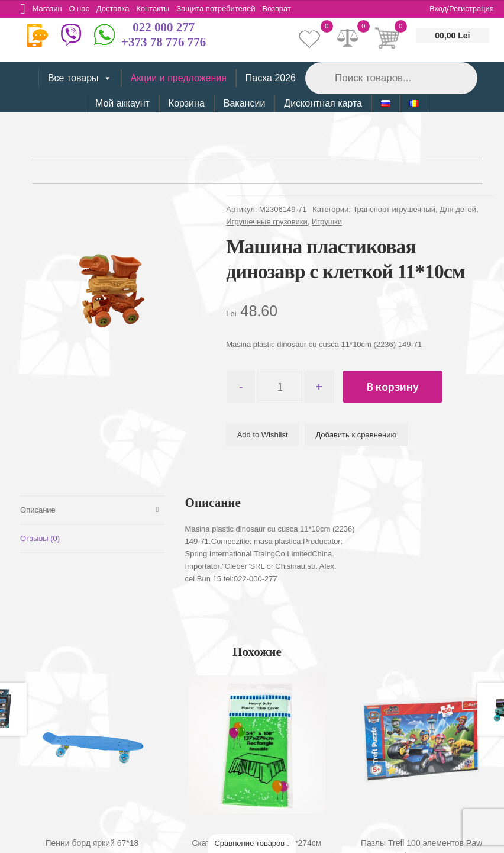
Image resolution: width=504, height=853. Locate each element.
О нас (83, 9)
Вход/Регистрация (462, 9)
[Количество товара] (282, 387)
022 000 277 (164, 27)
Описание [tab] (38, 509)
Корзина (187, 103)
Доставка (119, 9)
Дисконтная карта (323, 103)
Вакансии (245, 103)
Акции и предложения (179, 78)
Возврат (288, 9)
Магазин (49, 9)
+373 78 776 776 (164, 42)
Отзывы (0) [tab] (40, 538)
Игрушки (327, 222)
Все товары (80, 78)
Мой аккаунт (122, 103)
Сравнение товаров (252, 843)
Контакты (160, 9)
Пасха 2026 (271, 78)
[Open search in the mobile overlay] (390, 78)
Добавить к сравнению (356, 435)
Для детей (458, 209)
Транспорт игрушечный (394, 209)
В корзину (398, 386)
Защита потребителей (226, 9)
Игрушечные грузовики (267, 222)
